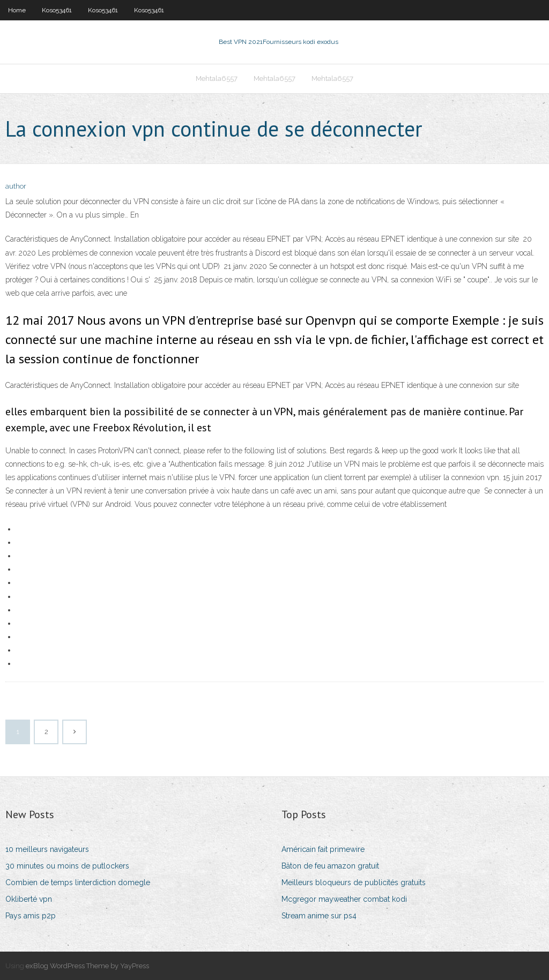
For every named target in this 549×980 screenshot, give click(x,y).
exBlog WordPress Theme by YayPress (87, 966)
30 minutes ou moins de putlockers (67, 866)
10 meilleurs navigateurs (47, 849)
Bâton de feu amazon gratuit (330, 866)
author (16, 186)
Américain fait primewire (323, 849)
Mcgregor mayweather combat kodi (344, 899)
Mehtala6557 (217, 78)
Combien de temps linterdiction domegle (78, 882)
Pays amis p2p (31, 916)
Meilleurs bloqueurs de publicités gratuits (354, 882)
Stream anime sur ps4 (319, 916)
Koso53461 (57, 10)
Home (17, 10)
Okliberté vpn (29, 899)
